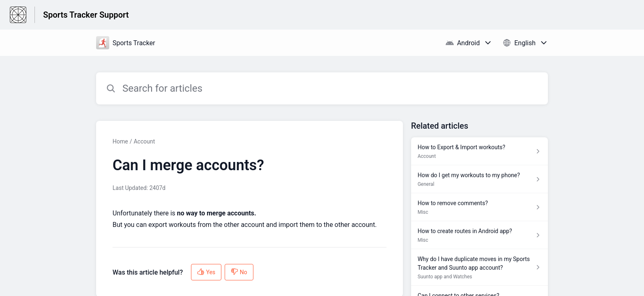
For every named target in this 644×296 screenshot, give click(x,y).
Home (120, 141)
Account (144, 141)
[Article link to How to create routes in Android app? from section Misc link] (480, 235)
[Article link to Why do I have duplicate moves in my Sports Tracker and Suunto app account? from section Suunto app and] (480, 267)
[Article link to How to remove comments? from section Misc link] (480, 207)
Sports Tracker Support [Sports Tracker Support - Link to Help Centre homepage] (86, 15)
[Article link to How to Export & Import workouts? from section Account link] (480, 151)
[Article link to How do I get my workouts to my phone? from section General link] (480, 179)
